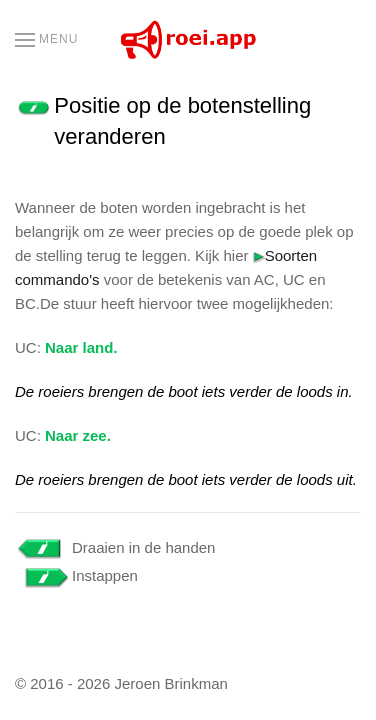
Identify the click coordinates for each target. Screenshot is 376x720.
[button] (46, 40)
